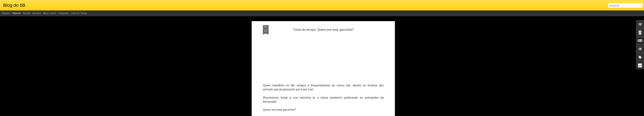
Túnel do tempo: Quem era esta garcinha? (323, 30)
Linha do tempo (79, 13)
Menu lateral (50, 13)
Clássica (6, 13)
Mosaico (37, 13)
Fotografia (64, 13)
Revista (26, 13)
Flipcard (16, 13)
